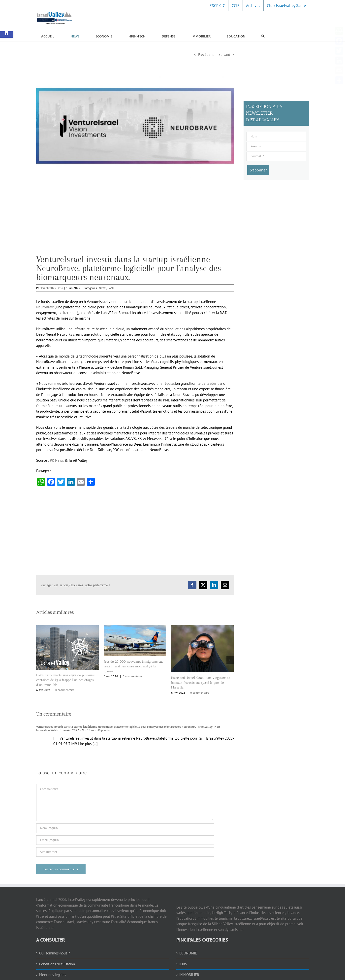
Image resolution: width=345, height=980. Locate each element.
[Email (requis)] (125, 840)
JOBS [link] (183, 964)
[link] (217, 5)
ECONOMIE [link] (188, 953)
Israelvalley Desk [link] (52, 288)
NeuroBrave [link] (46, 307)
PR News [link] (57, 460)
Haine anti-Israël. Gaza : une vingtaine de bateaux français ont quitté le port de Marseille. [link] (201, 683)
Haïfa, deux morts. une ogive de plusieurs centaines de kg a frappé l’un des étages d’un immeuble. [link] (65, 680)
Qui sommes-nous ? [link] (55, 953)
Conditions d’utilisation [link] (57, 964)
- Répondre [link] (103, 730)
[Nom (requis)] (125, 828)
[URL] (125, 852)
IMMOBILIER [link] (189, 975)
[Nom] (276, 136)
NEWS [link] (103, 288)
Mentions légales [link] (53, 975)
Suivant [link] (224, 54)
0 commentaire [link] (65, 690)
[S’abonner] (258, 170)
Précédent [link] (206, 54)
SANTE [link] (112, 288)
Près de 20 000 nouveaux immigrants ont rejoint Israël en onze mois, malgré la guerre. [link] (133, 666)
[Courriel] (276, 156)
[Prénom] (276, 146)
